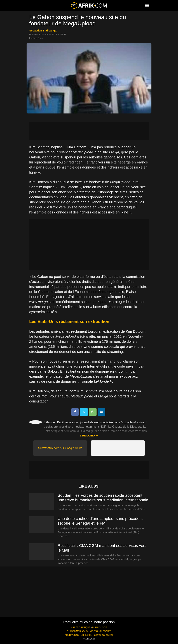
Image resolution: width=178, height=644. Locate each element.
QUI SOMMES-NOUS (77, 631)
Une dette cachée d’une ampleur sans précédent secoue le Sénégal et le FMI (100, 521)
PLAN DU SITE (99, 627)
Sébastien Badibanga (43, 30)
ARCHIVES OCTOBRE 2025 (78, 635)
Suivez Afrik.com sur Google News (60, 448)
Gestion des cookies (104, 635)
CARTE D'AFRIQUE (81, 627)
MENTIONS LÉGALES (100, 631)
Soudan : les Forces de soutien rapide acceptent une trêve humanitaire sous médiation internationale (103, 498)
